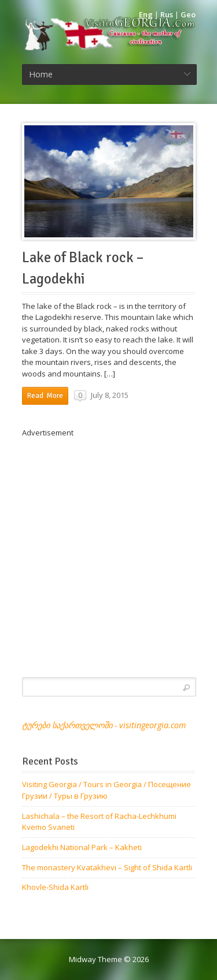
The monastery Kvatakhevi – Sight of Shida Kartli (107, 867)
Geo (188, 14)
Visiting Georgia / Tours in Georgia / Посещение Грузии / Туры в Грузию (106, 790)
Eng (146, 14)
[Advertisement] (108, 547)
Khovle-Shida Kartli (55, 887)
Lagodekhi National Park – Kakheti (82, 847)
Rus (167, 14)
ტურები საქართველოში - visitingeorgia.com (104, 725)
